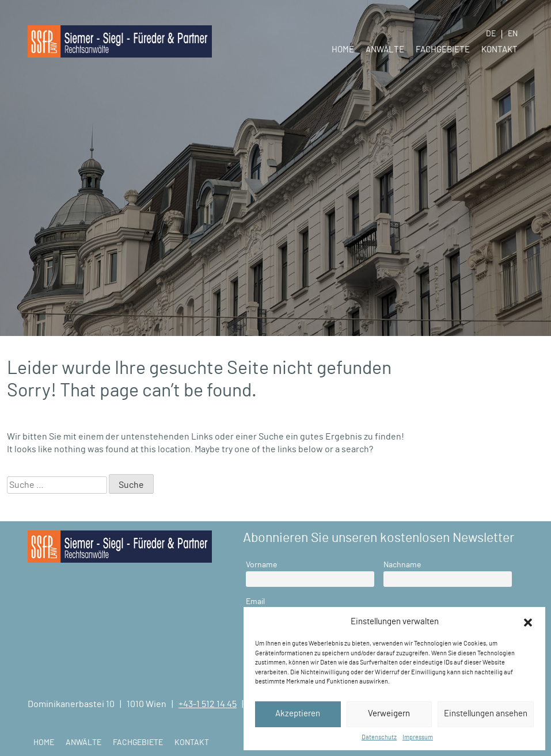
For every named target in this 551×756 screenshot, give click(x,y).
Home (343, 50)
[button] (528, 622)
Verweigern (389, 714)
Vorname (261, 565)
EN (513, 34)
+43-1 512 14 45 (208, 704)
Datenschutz (379, 737)
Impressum (418, 737)
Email (255, 602)
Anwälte (385, 50)
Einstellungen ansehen (486, 714)
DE (491, 34)
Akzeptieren (298, 714)
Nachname (402, 565)
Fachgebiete (443, 50)
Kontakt (499, 50)
